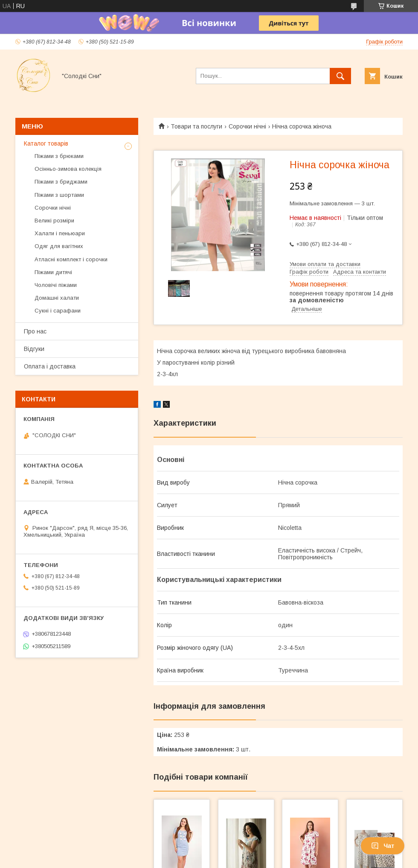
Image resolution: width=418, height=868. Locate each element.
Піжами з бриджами (61, 182)
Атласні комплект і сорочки (71, 259)
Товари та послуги (196, 126)
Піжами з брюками (59, 156)
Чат (383, 846)
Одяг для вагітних (59, 246)
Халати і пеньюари (60, 233)
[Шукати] (340, 76)
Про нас (35, 331)
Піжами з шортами (59, 195)
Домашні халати (57, 298)
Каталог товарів (46, 143)
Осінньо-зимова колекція (68, 169)
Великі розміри (54, 221)
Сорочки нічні (247, 126)
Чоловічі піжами (56, 285)
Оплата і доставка (50, 366)
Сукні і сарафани (58, 311)
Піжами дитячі (53, 272)
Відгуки (34, 349)
